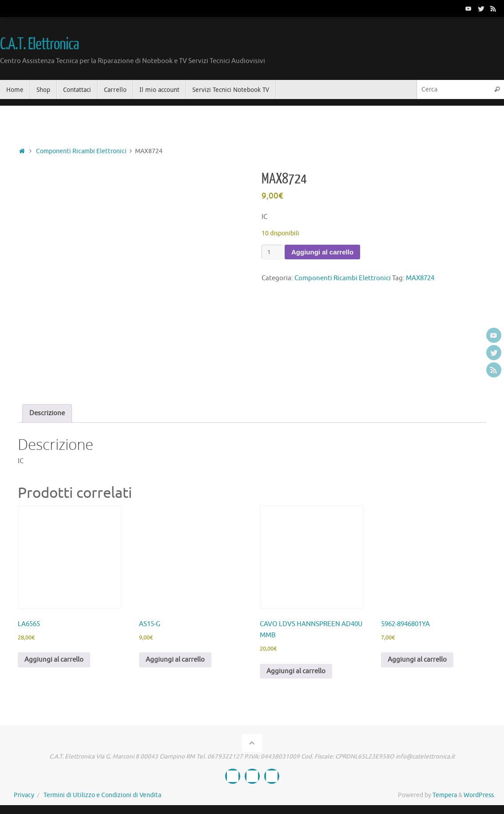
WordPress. (479, 795)
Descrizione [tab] (47, 413)
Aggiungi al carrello (322, 252)
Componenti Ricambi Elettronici (81, 151)
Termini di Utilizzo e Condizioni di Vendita (102, 795)
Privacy (24, 795)
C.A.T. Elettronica (39, 44)
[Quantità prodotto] (272, 252)
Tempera (445, 795)
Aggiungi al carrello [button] (54, 660)
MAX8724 (420, 278)
